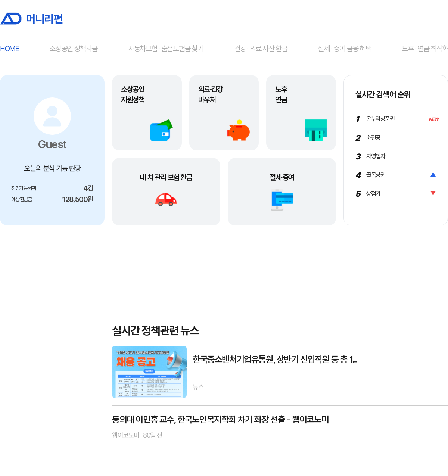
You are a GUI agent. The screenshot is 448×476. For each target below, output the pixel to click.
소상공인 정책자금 (73, 49)
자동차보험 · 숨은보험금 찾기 (166, 49)
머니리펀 (31, 18)
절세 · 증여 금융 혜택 (344, 49)
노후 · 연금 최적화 (425, 49)
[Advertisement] (52, 343)
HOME (9, 49)
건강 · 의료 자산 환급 (261, 49)
